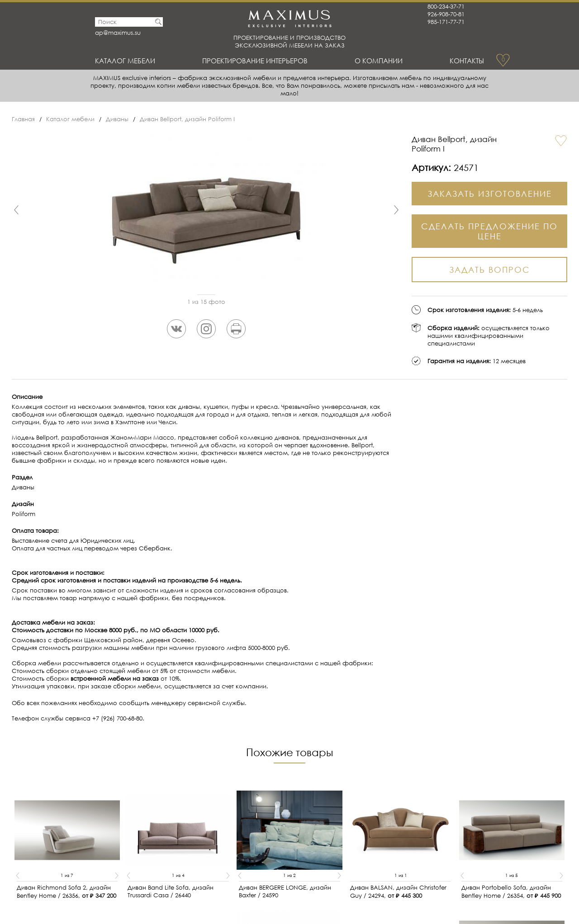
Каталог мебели (125, 61)
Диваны (117, 119)
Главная (23, 119)
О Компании (379, 61)
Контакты (467, 61)
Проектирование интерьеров (255, 61)
